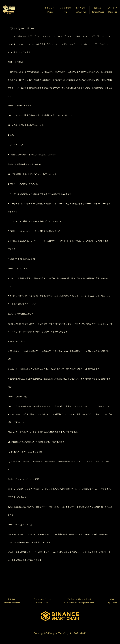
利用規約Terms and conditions (11, 601)
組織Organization (112, 601)
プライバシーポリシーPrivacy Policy (42, 601)
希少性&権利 (81, 10)
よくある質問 (65, 10)
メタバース (113, 10)
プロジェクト (50, 10)
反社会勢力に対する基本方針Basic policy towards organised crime (79, 601)
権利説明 (98, 10)
